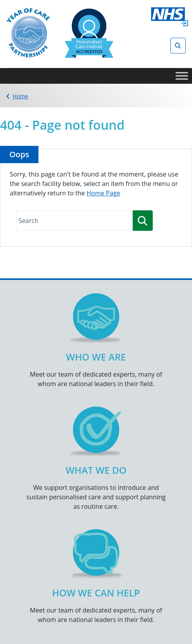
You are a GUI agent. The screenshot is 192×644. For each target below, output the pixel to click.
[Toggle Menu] (182, 76)
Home (20, 96)
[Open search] (178, 46)
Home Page (103, 193)
